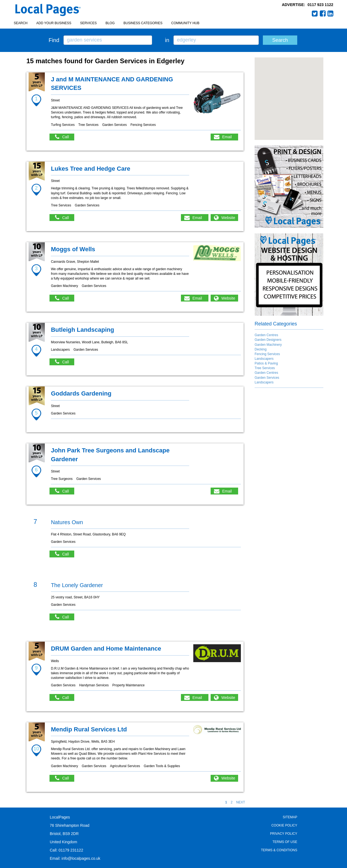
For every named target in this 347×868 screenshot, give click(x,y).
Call (65, 137)
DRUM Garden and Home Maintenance (106, 649)
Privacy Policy (284, 834)
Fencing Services (267, 354)
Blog (110, 23)
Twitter (315, 13)
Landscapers (264, 359)
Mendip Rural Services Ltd (89, 729)
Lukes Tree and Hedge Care (91, 169)
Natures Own (67, 522)
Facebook (323, 13)
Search (21, 23)
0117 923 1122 (320, 5)
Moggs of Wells (73, 249)
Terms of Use (285, 842)
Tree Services (265, 368)
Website (228, 218)
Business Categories (143, 23)
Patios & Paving (266, 363)
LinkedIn (331, 13)
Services (88, 23)
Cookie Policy (284, 825)
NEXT (241, 802)
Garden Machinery (268, 345)
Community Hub (185, 23)
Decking (261, 349)
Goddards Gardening (81, 393)
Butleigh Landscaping (82, 330)
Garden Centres (266, 335)
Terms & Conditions (279, 850)
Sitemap (290, 817)
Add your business (54, 23)
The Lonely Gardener (77, 585)
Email (227, 137)
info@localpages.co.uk (81, 858)
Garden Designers (268, 340)
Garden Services (267, 378)
